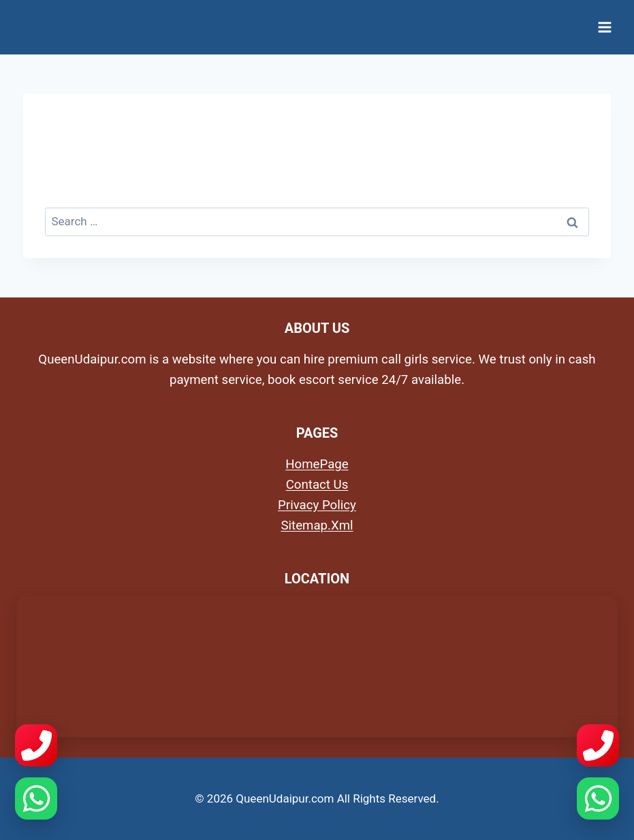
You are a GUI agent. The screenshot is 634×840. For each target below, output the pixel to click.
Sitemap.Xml (317, 526)
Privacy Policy (317, 505)
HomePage (317, 464)
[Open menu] (604, 27)
